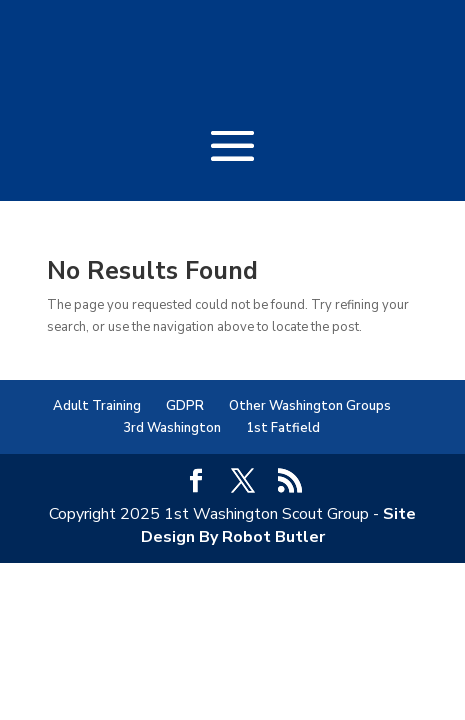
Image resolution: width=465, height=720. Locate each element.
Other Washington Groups (310, 406)
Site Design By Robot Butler (279, 525)
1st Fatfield (283, 428)
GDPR (185, 406)
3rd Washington (172, 428)
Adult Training (97, 406)
